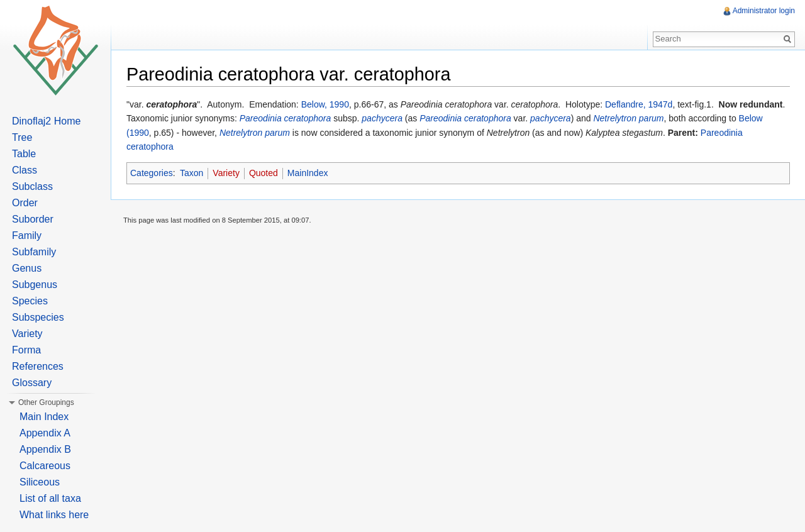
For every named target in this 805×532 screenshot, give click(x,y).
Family (27, 236)
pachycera (382, 118)
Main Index (44, 417)
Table (24, 154)
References (38, 366)
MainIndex (308, 173)
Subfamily (34, 252)
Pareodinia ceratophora (286, 118)
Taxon (192, 173)
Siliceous (40, 482)
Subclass (32, 186)
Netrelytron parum (628, 118)
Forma (26, 350)
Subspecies (38, 317)
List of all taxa (50, 498)
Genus (27, 268)
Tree (22, 137)
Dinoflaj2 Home (46, 121)
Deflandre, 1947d (639, 104)
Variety (226, 173)
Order (25, 203)
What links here (54, 515)
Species (30, 301)
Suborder (33, 219)
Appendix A (45, 433)
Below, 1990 (325, 104)
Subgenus (35, 285)
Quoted (264, 173)
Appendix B (45, 449)
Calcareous (45, 466)
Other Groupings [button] (46, 402)
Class (25, 170)
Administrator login (764, 11)
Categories (152, 173)
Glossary (32, 383)
